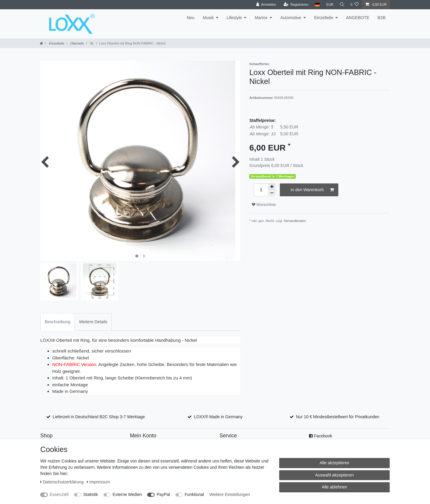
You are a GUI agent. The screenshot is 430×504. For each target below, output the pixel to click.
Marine (261, 18)
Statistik (91, 494)
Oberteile (77, 43)
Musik (208, 18)
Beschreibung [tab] (58, 322)
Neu (191, 18)
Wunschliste (264, 205)
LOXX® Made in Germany (218, 417)
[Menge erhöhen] (272, 187)
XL (92, 43)
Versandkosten (295, 221)
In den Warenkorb (312, 190)
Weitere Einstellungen (230, 494)
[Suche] (341, 5)
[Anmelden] (265, 5)
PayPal (163, 494)
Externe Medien (127, 494)
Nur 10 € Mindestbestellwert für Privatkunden (338, 417)
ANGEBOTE (358, 18)
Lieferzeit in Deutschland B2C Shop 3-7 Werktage (99, 417)
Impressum (99, 482)
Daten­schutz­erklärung (63, 482)
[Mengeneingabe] (261, 190)
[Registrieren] (295, 5)
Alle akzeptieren (334, 463)
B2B (382, 18)
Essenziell (59, 494)
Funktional (195, 494)
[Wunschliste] (355, 5)
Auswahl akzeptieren (334, 475)
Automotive (291, 18)
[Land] (316, 5)
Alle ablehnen (335, 487)
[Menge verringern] (272, 193)
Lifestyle (234, 18)
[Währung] (328, 5)
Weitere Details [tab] (93, 322)
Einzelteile (324, 18)
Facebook (323, 436)
